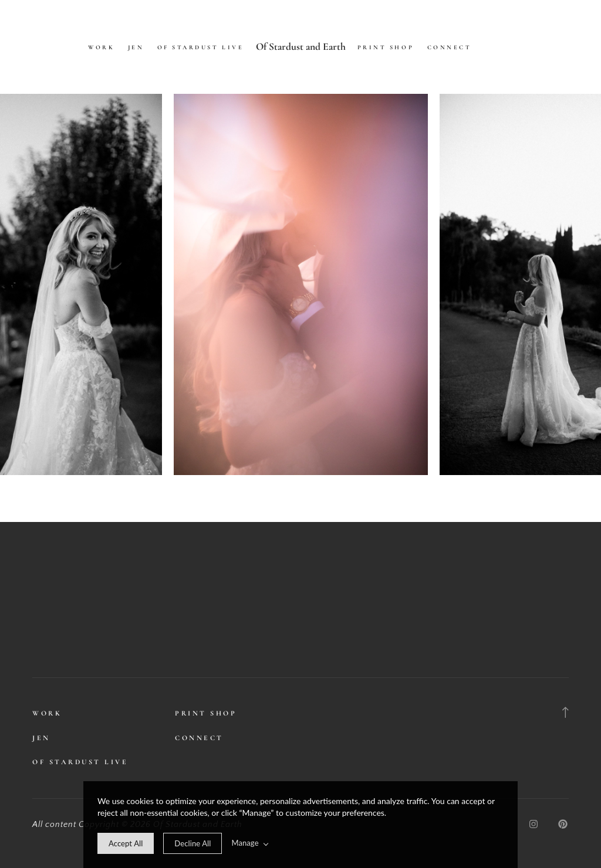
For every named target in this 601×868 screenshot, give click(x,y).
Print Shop (386, 48)
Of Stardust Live (200, 48)
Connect (450, 48)
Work (101, 48)
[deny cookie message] (193, 843)
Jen (136, 48)
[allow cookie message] (126, 843)
